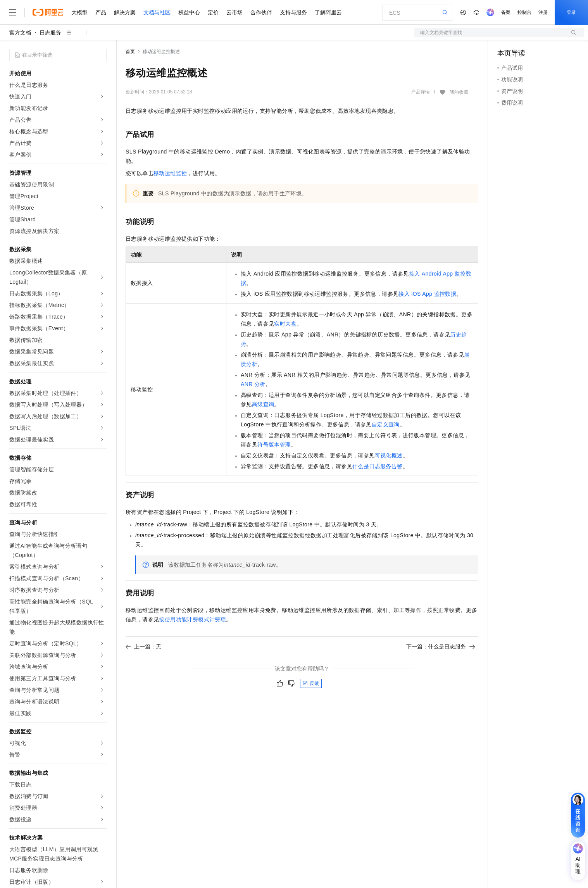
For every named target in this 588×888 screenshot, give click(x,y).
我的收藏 (459, 92)
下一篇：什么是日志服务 (441, 647)
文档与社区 (157, 12)
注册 (543, 12)
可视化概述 (389, 455)
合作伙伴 (261, 12)
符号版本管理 (274, 445)
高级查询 (263, 404)
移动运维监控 (170, 173)
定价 (213, 12)
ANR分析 (253, 384)
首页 (130, 52)
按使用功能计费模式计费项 (192, 619)
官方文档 (20, 33)
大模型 (79, 12)
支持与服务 (293, 12)
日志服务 (50, 33)
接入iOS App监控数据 (427, 294)
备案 (506, 12)
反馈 (311, 683)
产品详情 (421, 92)
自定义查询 (386, 424)
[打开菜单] (12, 12)
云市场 (235, 12)
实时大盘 (285, 324)
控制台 (524, 12)
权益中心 (189, 12)
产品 (101, 12)
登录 (571, 12)
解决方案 (125, 12)
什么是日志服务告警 (378, 466)
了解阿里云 (328, 12)
